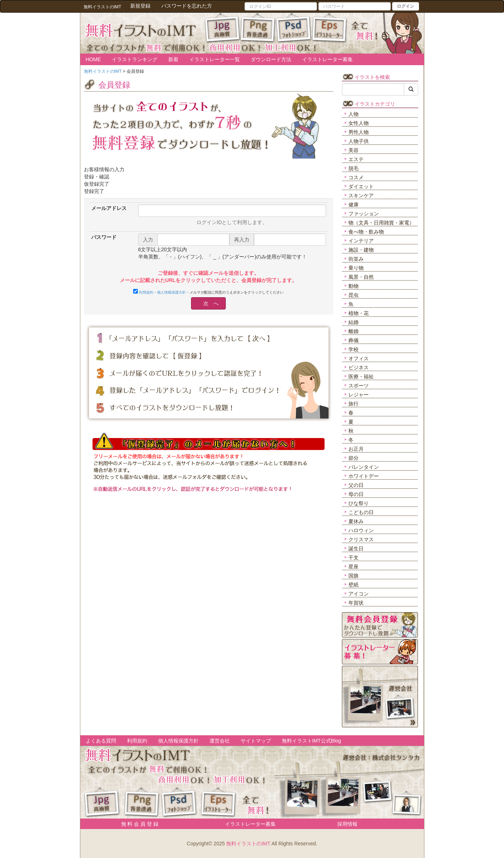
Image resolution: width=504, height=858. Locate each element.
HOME (93, 59)
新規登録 (140, 6)
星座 (353, 567)
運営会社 (220, 741)
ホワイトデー (364, 476)
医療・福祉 (361, 377)
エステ (356, 159)
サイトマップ (256, 741)
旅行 (353, 404)
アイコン (359, 594)
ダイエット (361, 186)
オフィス (359, 358)
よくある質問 (101, 741)
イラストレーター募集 (327, 59)
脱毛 (353, 168)
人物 (353, 114)
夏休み (356, 521)
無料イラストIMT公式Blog (312, 741)
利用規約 (146, 292)
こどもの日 (361, 512)
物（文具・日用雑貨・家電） (381, 223)
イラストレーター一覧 (215, 59)
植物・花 (359, 313)
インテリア (361, 241)
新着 (173, 59)
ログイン (406, 6)
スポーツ (359, 386)
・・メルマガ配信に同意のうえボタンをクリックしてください (208, 292)
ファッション (364, 214)
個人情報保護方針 (171, 292)
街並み (356, 259)
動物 (353, 286)
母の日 (356, 494)
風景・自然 (361, 277)
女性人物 (359, 123)
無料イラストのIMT (248, 844)
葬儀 (353, 340)
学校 (353, 349)
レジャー (359, 395)
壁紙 (353, 585)
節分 (353, 458)
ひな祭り (359, 503)
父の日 (356, 485)
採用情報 (347, 824)
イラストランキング (135, 59)
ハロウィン (361, 530)
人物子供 (359, 141)
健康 (353, 205)
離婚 (353, 331)
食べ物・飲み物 (366, 232)
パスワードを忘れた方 (187, 6)
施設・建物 (361, 250)
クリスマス (361, 539)
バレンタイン (364, 467)
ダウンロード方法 (271, 59)
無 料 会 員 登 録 (137, 824)
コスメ (356, 177)
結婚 (353, 322)
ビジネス (359, 367)
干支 (353, 558)
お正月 (356, 449)
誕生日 (356, 548)
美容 (353, 150)
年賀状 (356, 603)
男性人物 (359, 132)
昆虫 (353, 295)
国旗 (353, 576)
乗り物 (356, 268)
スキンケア (361, 195)
